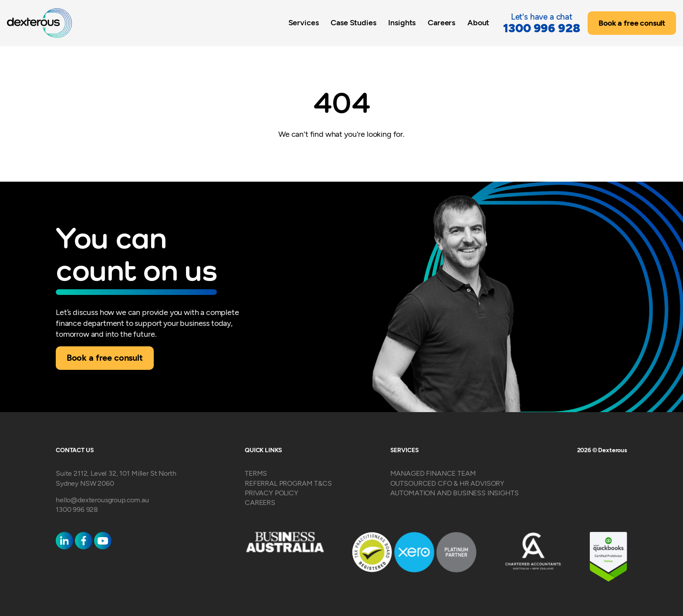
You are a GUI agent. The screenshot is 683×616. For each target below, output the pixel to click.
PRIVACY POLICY (272, 493)
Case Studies (353, 22)
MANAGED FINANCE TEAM (433, 473)
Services (304, 22)
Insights (402, 22)
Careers (441, 22)
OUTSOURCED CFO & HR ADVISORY (448, 483)
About (478, 22)
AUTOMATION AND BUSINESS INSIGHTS (455, 493)
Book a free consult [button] (632, 23)
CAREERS (260, 503)
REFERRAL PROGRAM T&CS (288, 483)
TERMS (256, 473)
